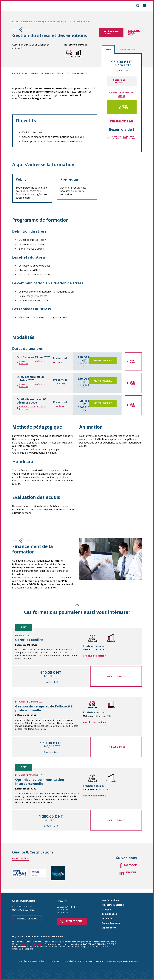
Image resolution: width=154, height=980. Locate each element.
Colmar (26, 942)
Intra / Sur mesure (128, 49)
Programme (48, 73)
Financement (79, 73)
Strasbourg (38, 942)
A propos (106, 908)
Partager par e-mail (134, 33)
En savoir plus (21, 858)
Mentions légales (39, 959)
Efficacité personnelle (44, 21)
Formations (26, 21)
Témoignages (109, 912)
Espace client (109, 926)
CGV (51, 959)
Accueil (16, 21)
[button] (138, 6)
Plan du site (24, 959)
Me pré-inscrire (124, 107)
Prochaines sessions (113, 903)
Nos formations (110, 899)
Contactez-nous (27, 917)
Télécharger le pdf (111, 33)
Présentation (20, 73)
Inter (109, 49)
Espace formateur (112, 921)
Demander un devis (122, 121)
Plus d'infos (118, 676)
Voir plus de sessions (94, 656)
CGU (58, 959)
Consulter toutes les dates (122, 94)
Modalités (63, 73)
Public (35, 73)
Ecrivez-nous (130, 137)
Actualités (107, 917)
